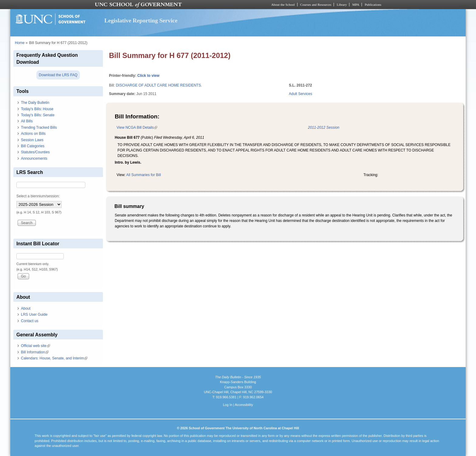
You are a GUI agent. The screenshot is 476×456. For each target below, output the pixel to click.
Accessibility (244, 405)
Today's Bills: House (37, 109)
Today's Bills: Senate (38, 115)
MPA (356, 5)
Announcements (34, 158)
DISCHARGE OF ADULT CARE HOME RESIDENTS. (159, 85)
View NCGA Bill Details (137, 128)
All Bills (27, 121)
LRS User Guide (34, 315)
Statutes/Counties (35, 152)
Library (342, 5)
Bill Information (35, 352)
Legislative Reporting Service (141, 20)
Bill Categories (33, 146)
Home (20, 43)
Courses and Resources (316, 5)
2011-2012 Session (323, 128)
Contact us (30, 321)
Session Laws (32, 140)
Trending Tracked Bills (39, 128)
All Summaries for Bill (144, 175)
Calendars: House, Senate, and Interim (54, 358)
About (26, 308)
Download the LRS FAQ (58, 75)
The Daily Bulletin (35, 103)
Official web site (36, 346)
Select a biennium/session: (38, 196)
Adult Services (301, 94)
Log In (228, 405)
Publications (373, 5)
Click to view (148, 76)
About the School (283, 5)
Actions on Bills (33, 134)
